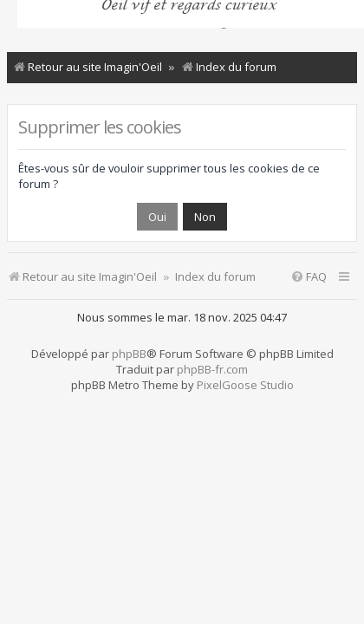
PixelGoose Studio (245, 385)
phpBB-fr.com (212, 369)
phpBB (129, 354)
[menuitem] (309, 277)
